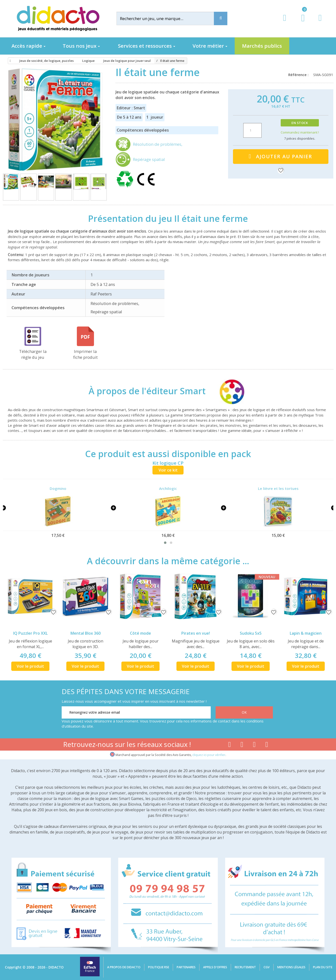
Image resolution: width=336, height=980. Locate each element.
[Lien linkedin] (267, 745)
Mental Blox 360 (86, 633)
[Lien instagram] (254, 745)
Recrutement (245, 967)
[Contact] (320, 22)
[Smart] (228, 391)
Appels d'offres (215, 967)
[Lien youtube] (242, 745)
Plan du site (323, 967)
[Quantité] (252, 130)
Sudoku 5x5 (251, 633)
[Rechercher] (169, 18)
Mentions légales (291, 967)
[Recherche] (221, 18)
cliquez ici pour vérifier (209, 755)
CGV (267, 967)
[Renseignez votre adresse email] (136, 712)
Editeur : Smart (131, 108)
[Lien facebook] (229, 745)
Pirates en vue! (196, 633)
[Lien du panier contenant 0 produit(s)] (300, 23)
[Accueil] (10, 61)
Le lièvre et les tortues (278, 488)
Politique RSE (159, 967)
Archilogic (168, 488)
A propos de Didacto (124, 967)
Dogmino (58, 488)
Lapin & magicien (306, 633)
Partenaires (186, 967)
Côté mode (140, 633)
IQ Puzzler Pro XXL (30, 633)
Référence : (299, 75)
